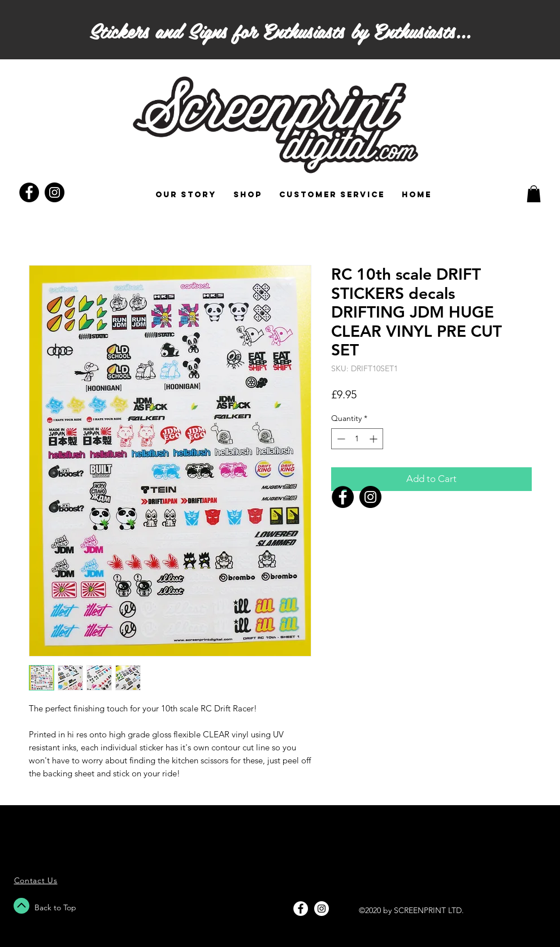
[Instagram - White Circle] (322, 909)
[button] (534, 194)
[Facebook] (343, 497)
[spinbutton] (357, 439)
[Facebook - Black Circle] (29, 192)
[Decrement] (340, 439)
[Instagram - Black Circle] (55, 192)
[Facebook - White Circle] (301, 909)
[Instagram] (370, 497)
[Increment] (374, 439)
